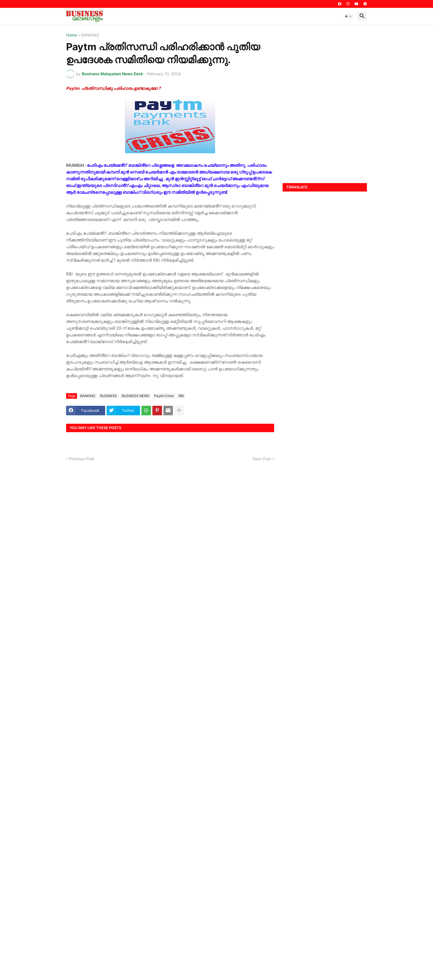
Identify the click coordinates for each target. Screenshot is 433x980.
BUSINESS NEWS (136, 396)
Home (71, 35)
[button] (348, 16)
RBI (181, 396)
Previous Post (82, 459)
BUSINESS (109, 396)
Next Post (262, 459)
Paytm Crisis (164, 396)
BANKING (90, 35)
